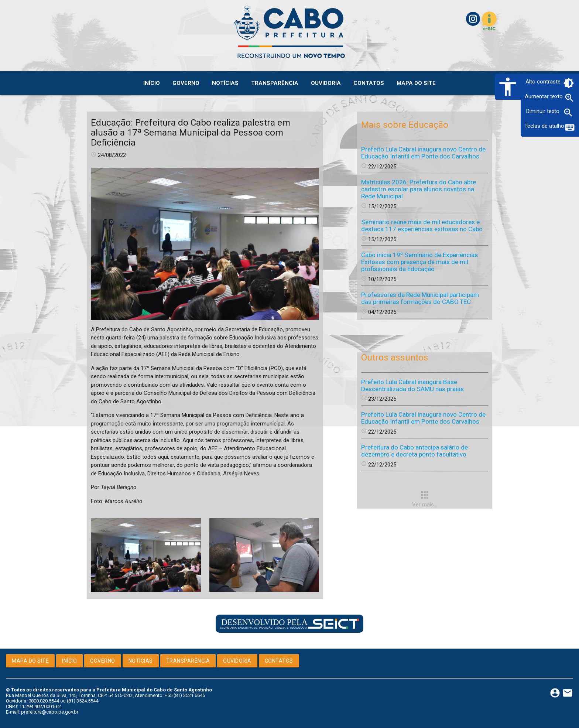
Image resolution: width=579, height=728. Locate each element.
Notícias (141, 661)
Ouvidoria (237, 661)
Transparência (188, 661)
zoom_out (568, 113)
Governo (103, 661)
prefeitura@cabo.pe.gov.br (50, 712)
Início (69, 661)
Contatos (279, 661)
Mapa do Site (30, 661)
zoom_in (569, 98)
